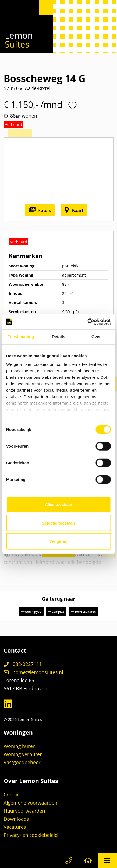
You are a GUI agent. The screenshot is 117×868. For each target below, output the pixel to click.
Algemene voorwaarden (31, 803)
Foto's (40, 210)
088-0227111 (23, 664)
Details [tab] (59, 337)
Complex (56, 612)
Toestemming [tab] (21, 337)
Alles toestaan (59, 504)
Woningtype (31, 612)
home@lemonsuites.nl (33, 672)
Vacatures (15, 827)
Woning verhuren (23, 754)
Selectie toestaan (58, 523)
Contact (13, 795)
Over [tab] (96, 337)
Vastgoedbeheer (22, 762)
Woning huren (20, 746)
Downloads (16, 819)
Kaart (74, 210)
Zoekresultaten (84, 612)
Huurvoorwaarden (24, 811)
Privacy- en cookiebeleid (31, 835)
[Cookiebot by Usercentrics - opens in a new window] (87, 322)
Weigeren (58, 541)
